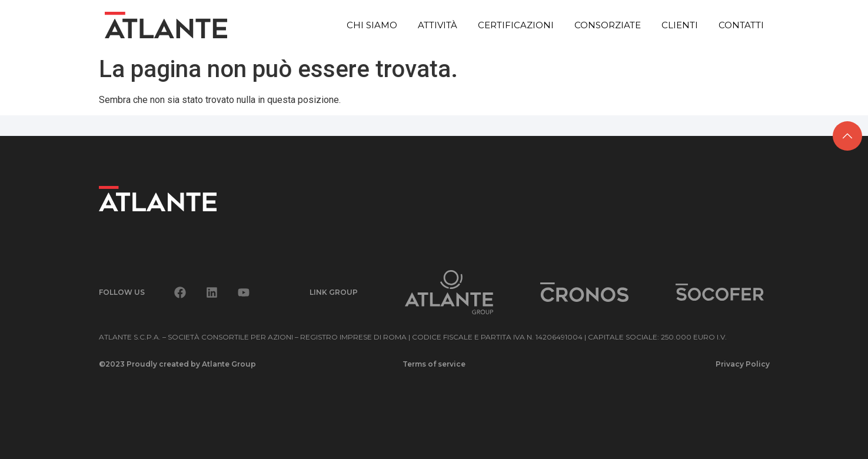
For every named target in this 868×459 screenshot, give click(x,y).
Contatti (741, 25)
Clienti (680, 25)
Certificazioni (516, 25)
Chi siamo (372, 25)
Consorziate (608, 25)
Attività (438, 25)
